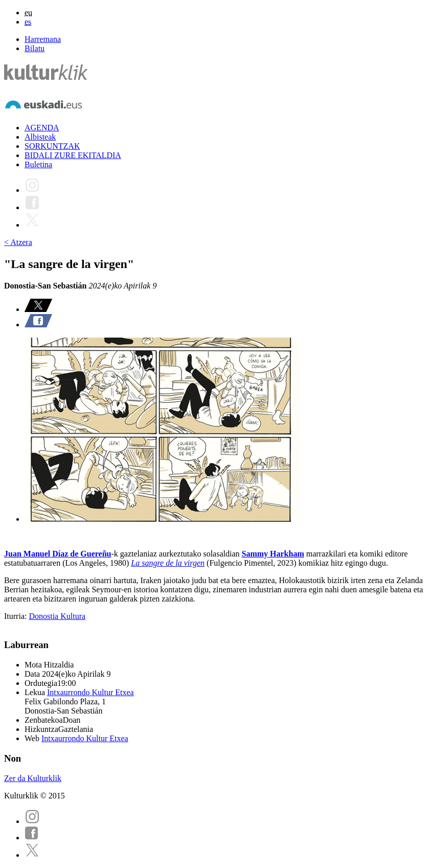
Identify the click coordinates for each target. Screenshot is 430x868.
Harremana (43, 39)
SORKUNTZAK (52, 146)
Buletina (38, 164)
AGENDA (42, 128)
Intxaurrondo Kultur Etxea (90, 692)
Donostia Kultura (57, 616)
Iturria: (16, 616)
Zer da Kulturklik (33, 778)
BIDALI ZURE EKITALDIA (73, 155)
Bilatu (35, 48)
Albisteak (40, 137)
